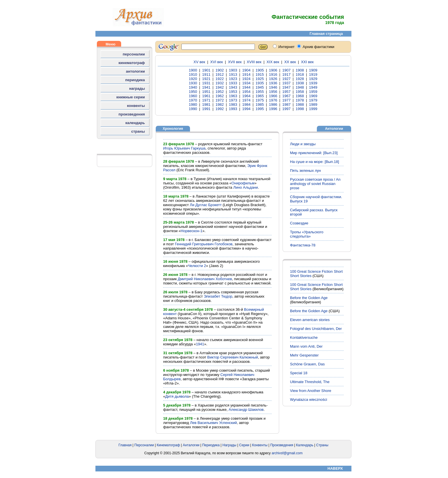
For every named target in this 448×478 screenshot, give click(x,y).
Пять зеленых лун (305, 171)
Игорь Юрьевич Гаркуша (184, 148)
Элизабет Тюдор (218, 296)
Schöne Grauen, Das (307, 364)
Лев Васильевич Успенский (213, 423)
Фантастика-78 (303, 245)
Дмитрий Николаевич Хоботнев (205, 279)
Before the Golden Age (309, 298)
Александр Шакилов (246, 410)
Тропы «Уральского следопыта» (307, 234)
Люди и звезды (303, 144)
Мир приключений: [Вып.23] (314, 153)
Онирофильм (243, 183)
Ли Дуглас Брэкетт (206, 205)
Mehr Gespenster (304, 355)
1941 (200, 344)
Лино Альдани (245, 187)
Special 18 (299, 373)
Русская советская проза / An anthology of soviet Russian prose (315, 184)
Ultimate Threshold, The (310, 382)
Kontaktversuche (304, 337)
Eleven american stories (310, 320)
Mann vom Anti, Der (306, 346)
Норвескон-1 (191, 231)
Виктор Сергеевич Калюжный (232, 357)
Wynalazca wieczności (309, 400)
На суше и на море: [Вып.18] (315, 162)
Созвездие (299, 223)
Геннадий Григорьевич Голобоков (204, 244)
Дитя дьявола (177, 396)
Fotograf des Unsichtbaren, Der (316, 329)
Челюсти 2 (197, 266)
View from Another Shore (311, 391)
